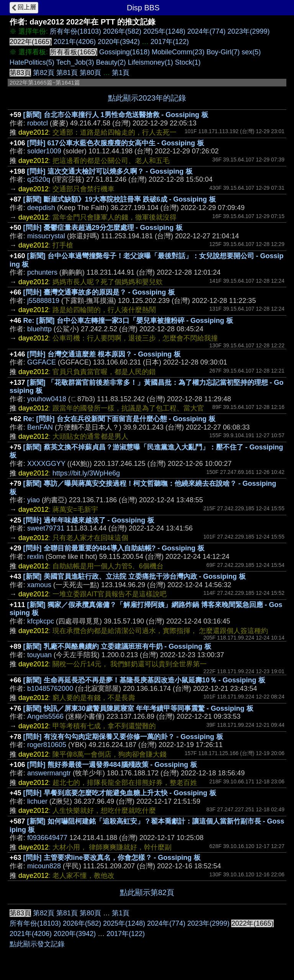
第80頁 (90, 73)
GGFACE (42, 362)
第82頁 (44, 73)
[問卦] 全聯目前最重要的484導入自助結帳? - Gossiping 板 (114, 548)
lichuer (37, 801)
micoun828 (44, 866)
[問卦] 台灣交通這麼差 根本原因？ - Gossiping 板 (104, 354)
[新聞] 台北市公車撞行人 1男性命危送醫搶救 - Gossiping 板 (116, 115)
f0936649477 (47, 838)
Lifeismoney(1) (150, 62)
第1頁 (121, 73)
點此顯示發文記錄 (37, 944)
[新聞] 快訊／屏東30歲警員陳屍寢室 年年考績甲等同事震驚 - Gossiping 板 (138, 708)
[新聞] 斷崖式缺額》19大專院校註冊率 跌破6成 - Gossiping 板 (120, 199)
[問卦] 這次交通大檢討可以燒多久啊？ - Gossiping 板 (110, 171)
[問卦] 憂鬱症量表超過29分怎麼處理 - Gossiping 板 (103, 228)
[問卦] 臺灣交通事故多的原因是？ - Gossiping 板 (99, 292)
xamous (39, 585)
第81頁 (67, 73)
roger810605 (47, 745)
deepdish (41, 208)
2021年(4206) (75, 42)
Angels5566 (45, 716)
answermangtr (49, 773)
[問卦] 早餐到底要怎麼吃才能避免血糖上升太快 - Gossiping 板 (120, 793)
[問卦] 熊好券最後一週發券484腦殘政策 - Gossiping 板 (112, 765)
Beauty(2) (111, 62)
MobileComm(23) (178, 52)
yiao (33, 500)
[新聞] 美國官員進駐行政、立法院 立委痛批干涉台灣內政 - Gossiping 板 (135, 576)
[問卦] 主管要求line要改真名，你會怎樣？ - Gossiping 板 (112, 858)
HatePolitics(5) (32, 62)
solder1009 (44, 151)
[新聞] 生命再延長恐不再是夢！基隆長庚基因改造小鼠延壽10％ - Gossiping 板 (144, 680)
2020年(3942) (119, 42)
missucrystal (46, 236)
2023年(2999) (248, 31)
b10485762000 (50, 689)
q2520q (39, 179)
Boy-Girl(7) (223, 52)
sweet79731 (46, 528)
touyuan (39, 655)
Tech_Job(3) (75, 62)
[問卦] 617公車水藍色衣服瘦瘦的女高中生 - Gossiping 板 (116, 143)
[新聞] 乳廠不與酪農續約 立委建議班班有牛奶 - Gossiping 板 (117, 646)
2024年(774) (206, 31)
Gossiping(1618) (124, 52)
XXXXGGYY (46, 464)
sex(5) (251, 52)
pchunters (42, 272)
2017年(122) (170, 42)
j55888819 (43, 301)
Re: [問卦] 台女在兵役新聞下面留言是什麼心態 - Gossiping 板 (119, 419)
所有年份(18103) (75, 31)
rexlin (35, 557)
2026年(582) (122, 31)
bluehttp (39, 329)
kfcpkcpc (41, 621)
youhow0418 (47, 399)
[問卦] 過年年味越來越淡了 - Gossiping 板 (89, 520)
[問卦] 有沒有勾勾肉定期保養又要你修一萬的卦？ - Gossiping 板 (123, 737)
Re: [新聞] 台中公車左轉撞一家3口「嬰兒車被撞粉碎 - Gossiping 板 (128, 321)
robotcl (38, 123)
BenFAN (40, 427)
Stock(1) (188, 62)
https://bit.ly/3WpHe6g (86, 473)
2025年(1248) (164, 31)
